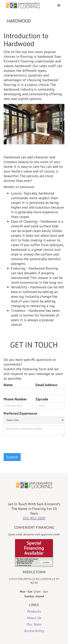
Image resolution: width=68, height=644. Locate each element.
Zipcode (42, 399)
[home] (29, 5)
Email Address (47, 385)
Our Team (34, 624)
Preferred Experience (20, 413)
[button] (59, 5)
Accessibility (34, 631)
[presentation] (31, 445)
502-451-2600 (34, 518)
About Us (34, 618)
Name (8, 385)
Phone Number (15, 399)
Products (34, 611)
